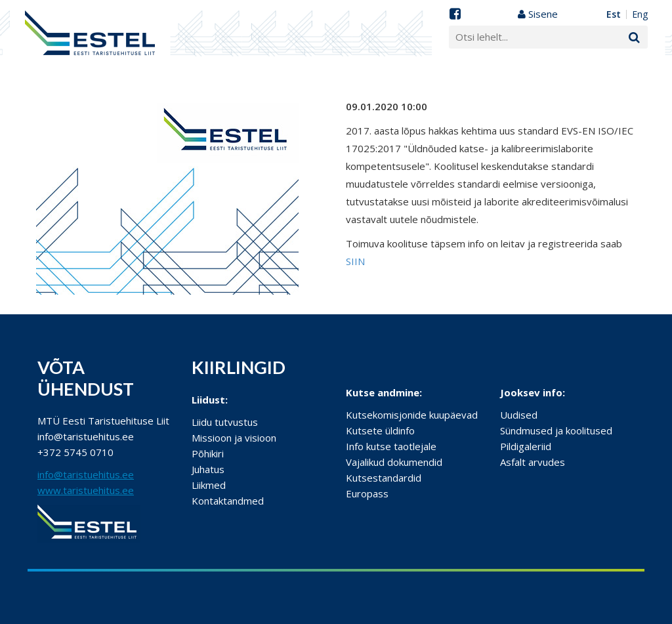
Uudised (519, 415)
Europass (367, 493)
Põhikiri (208, 453)
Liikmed (209, 485)
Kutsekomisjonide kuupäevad (412, 415)
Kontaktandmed (228, 501)
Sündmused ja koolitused (556, 430)
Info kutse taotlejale (391, 446)
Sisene (538, 14)
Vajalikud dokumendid (394, 462)
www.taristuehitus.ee (86, 490)
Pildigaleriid (526, 446)
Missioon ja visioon (234, 438)
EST (614, 14)
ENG (640, 14)
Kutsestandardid (384, 478)
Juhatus (208, 469)
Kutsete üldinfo (380, 430)
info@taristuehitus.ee (86, 474)
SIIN (355, 261)
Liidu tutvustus (225, 422)
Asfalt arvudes (533, 462)
